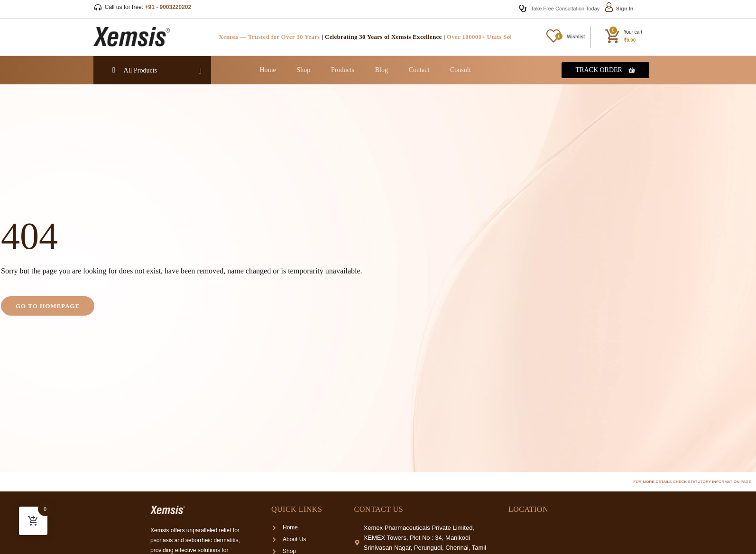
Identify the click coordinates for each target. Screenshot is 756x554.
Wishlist (576, 37)
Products (343, 70)
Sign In (625, 9)
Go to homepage (48, 306)
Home (267, 70)
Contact (419, 70)
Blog (382, 70)
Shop (303, 70)
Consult (461, 70)
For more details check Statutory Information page (692, 482)
